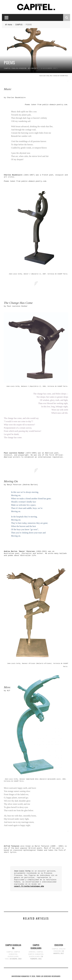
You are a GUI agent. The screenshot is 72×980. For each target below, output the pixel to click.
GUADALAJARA (13, 957)
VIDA (7, 959)
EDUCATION (59, 945)
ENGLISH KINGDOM (19, 68)
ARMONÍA (32, 952)
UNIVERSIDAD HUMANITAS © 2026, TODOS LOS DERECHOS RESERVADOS (36, 976)
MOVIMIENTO (33, 68)
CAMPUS (7, 68)
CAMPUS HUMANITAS (36, 954)
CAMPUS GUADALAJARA (13, 947)
